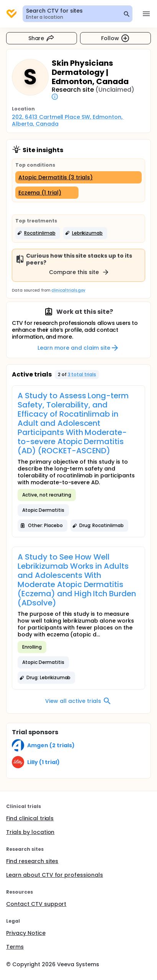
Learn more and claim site (78, 348)
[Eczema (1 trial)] (47, 193)
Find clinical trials (30, 818)
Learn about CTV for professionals (55, 875)
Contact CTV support (36, 904)
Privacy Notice (26, 933)
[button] (38, 233)
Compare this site (79, 272)
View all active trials (78, 701)
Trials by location (30, 832)
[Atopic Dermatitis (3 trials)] (78, 177)
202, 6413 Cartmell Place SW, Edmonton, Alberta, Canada (68, 120)
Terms (15, 947)
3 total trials (82, 374)
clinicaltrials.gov (68, 290)
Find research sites (32, 861)
